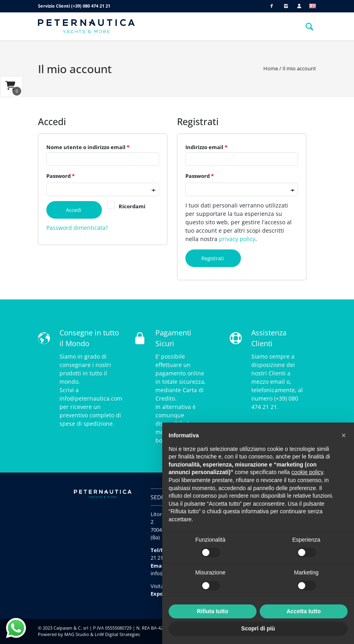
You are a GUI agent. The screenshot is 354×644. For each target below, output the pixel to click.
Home (271, 68)
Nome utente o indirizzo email (88, 147)
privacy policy (237, 239)
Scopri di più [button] (258, 628)
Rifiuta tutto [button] (213, 611)
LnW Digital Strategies (117, 634)
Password (61, 176)
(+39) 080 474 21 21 (91, 6)
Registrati (215, 258)
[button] (344, 435)
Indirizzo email (206, 147)
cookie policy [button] (307, 472)
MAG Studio (77, 634)
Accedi (76, 210)
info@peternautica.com (91, 398)
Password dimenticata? (77, 228)
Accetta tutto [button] (304, 611)
